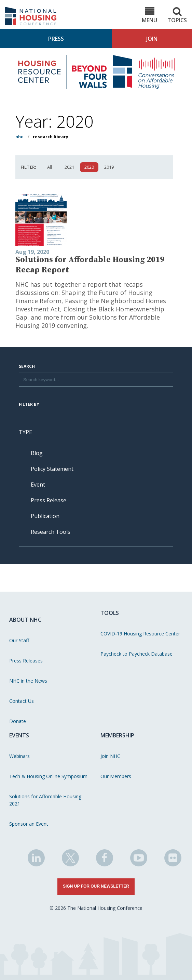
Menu (149, 15)
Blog (37, 453)
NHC (19, 137)
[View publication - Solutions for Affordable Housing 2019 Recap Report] (94, 220)
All (50, 167)
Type (25, 432)
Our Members (116, 776)
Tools (110, 613)
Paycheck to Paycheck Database (136, 654)
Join (152, 39)
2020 (89, 167)
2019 (109, 167)
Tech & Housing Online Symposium (48, 776)
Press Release (49, 500)
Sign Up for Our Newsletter (96, 886)
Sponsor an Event (29, 824)
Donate (18, 721)
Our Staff (19, 640)
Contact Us (22, 701)
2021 (69, 167)
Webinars (19, 756)
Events (19, 735)
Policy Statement (52, 469)
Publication (45, 516)
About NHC (25, 620)
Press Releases (26, 661)
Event (38, 485)
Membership (117, 735)
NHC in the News (28, 681)
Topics (177, 15)
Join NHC (110, 756)
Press (56, 39)
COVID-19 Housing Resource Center (140, 634)
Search (27, 367)
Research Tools (51, 532)
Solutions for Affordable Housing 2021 (45, 800)
